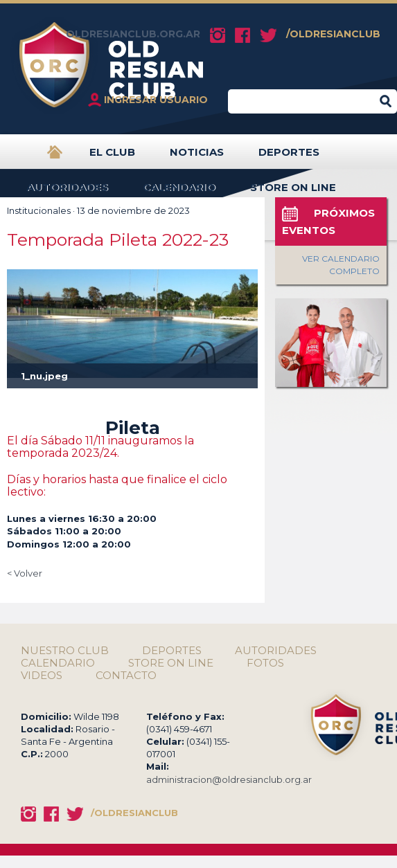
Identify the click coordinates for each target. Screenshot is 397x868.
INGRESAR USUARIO (156, 100)
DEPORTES (289, 157)
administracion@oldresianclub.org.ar (229, 779)
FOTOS (265, 663)
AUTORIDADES (67, 193)
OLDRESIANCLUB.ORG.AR (133, 34)
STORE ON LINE (293, 193)
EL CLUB (112, 157)
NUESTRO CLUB (65, 651)
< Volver (25, 573)
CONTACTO (126, 676)
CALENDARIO (179, 193)
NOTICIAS (197, 157)
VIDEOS (42, 676)
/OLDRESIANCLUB (333, 34)
